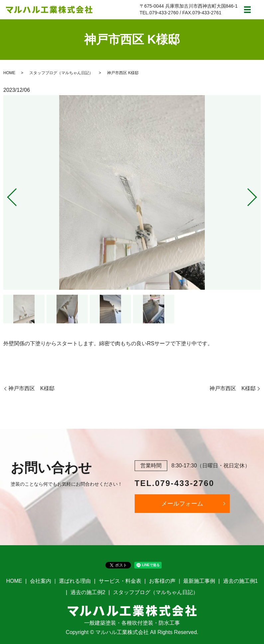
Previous (6, 195)
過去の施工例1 (241, 581)
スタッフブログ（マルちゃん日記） (61, 73)
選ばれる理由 (75, 581)
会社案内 (41, 581)
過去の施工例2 (88, 592)
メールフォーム (182, 504)
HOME (9, 73)
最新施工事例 (199, 581)
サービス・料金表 (120, 581)
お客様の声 (162, 581)
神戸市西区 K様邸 (31, 388)
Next (258, 195)
